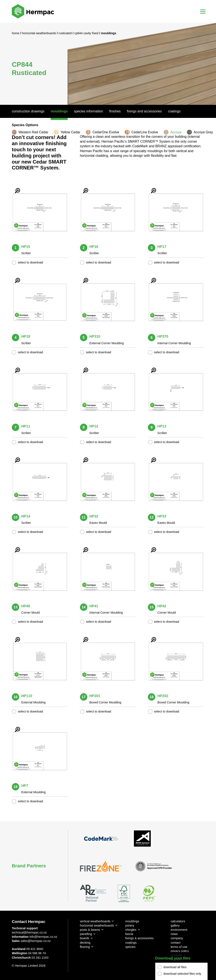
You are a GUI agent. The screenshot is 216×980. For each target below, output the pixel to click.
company (177, 938)
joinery (130, 925)
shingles (131, 930)
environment (179, 930)
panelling (86, 934)
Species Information (89, 111)
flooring (85, 947)
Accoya (176, 132)
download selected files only (182, 974)
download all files (175, 967)
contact (175, 943)
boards (85, 938)
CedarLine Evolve (145, 132)
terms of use (179, 947)
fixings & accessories (139, 938)
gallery (175, 925)
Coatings (174, 111)
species (130, 947)
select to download (30, 262)
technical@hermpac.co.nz (29, 932)
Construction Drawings (28, 111)
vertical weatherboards (95, 921)
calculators (178, 921)
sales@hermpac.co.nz (36, 941)
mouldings (132, 921)
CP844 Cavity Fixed (87, 33)
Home (16, 33)
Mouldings (59, 111)
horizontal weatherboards (97, 925)
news (174, 934)
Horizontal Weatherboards (39, 33)
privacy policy (180, 951)
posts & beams (90, 930)
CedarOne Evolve (106, 132)
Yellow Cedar (70, 132)
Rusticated (66, 33)
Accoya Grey (203, 132)
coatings (131, 943)
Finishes (115, 111)
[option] (108, 64)
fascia (129, 934)
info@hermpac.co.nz (43, 937)
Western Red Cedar (33, 132)
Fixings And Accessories (144, 111)
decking (85, 943)
